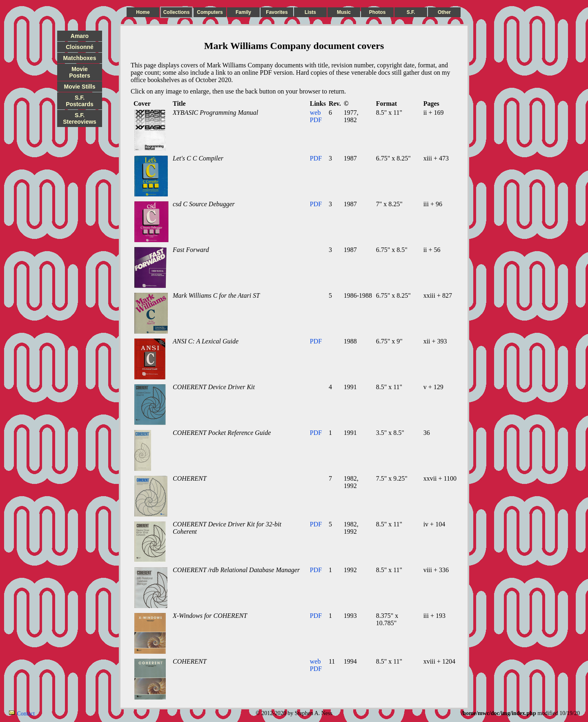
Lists (310, 12)
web (315, 113)
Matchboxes (80, 58)
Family (243, 12)
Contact (26, 714)
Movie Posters (79, 72)
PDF (316, 120)
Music (344, 12)
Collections (177, 12)
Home (143, 12)
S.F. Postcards (80, 101)
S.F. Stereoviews (80, 118)
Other (444, 12)
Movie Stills (79, 87)
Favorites (277, 12)
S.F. (411, 12)
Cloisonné (80, 47)
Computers (210, 12)
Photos (378, 12)
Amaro (80, 36)
